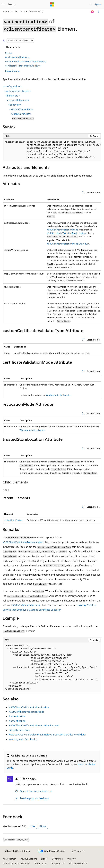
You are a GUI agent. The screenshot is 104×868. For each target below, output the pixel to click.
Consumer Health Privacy (15, 863)
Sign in (98, 4)
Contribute (57, 859)
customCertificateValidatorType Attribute (26, 61)
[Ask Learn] (92, 12)
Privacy (70, 859)
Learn (6, 11)
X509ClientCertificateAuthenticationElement (34, 725)
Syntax (9, 53)
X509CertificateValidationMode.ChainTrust (68, 244)
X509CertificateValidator (26, 605)
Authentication (17, 716)
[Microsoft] (52, 4)
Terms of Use (41, 863)
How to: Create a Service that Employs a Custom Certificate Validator (48, 734)
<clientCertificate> (13, 520)
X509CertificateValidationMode (62, 230)
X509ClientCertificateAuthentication (23, 542)
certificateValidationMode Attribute (23, 66)
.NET (16, 11)
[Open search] (90, 4)
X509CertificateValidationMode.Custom (67, 233)
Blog (43, 859)
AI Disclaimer (9, 859)
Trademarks (57, 863)
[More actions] (99, 12)
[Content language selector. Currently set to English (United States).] (18, 851)
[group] (52, 150)
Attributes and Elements (17, 57)
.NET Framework (32, 11)
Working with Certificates (58, 395)
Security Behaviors (19, 730)
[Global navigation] (3, 4)
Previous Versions (28, 859)
